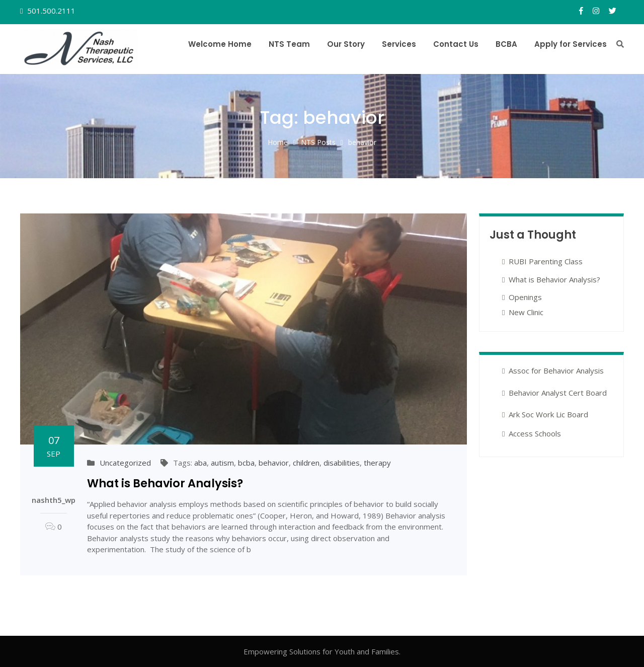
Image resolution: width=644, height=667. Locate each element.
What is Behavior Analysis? (165, 483)
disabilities (342, 463)
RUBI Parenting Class (546, 261)
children (306, 463)
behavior (274, 463)
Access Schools (535, 433)
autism (222, 463)
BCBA (506, 44)
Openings (525, 297)
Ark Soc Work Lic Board (548, 414)
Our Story (346, 44)
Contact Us (456, 44)
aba (200, 463)
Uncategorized (125, 463)
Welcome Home (220, 44)
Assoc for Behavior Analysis (556, 370)
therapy (377, 463)
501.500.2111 (50, 11)
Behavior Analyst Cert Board (558, 393)
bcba (246, 463)
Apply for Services (571, 44)
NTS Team (289, 44)
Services (399, 44)
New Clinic (526, 312)
